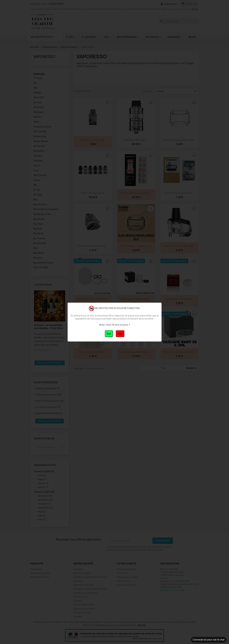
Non (120, 334)
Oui (109, 334)
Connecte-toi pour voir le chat (209, 640)
